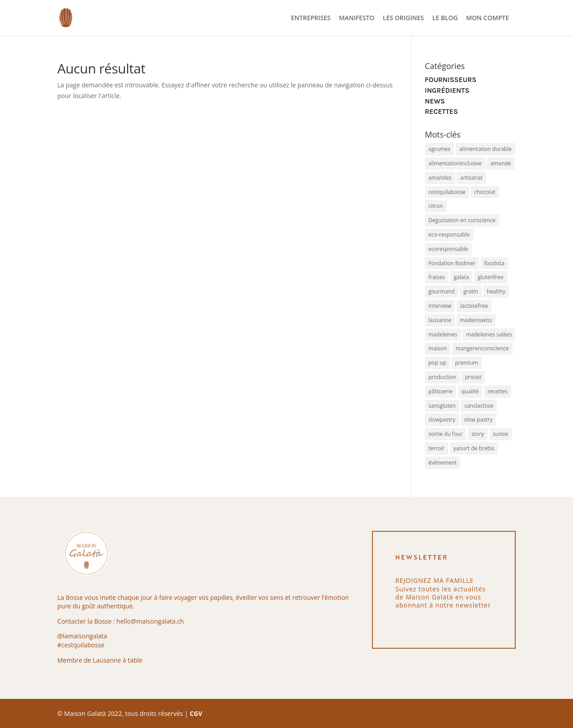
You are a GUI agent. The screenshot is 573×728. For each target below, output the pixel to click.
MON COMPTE (487, 18)
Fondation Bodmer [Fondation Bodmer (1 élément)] (452, 263)
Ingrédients (447, 90)
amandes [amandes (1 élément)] (440, 178)
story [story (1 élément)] (478, 434)
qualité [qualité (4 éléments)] (470, 391)
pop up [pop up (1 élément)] (437, 363)
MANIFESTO (357, 18)
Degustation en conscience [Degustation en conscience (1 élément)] (462, 220)
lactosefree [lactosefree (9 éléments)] (474, 306)
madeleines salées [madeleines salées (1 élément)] (489, 334)
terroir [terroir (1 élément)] (436, 448)
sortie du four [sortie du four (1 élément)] (445, 434)
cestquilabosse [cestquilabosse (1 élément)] (447, 192)
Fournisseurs (451, 80)
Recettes (441, 111)
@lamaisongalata (82, 636)
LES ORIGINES (403, 18)
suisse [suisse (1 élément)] (500, 434)
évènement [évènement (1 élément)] (443, 463)
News (435, 101)
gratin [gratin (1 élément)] (471, 291)
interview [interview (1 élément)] (440, 306)
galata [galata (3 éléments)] (462, 277)
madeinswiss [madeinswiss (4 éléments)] (476, 320)
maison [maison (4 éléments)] (438, 348)
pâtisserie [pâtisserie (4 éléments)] (440, 391)
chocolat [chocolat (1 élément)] (485, 192)
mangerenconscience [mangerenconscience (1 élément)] (482, 348)
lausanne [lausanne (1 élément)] (440, 320)
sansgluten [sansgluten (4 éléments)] (442, 406)
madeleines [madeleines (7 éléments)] (443, 334)
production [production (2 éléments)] (442, 377)
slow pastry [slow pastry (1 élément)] (478, 420)
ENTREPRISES (311, 18)
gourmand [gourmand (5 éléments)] (441, 291)
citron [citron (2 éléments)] (436, 206)
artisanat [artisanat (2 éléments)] (471, 178)
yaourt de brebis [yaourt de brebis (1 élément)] (474, 448)
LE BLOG (445, 18)
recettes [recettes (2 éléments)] (498, 391)
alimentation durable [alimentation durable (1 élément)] (485, 149)
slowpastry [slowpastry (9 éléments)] (442, 420)
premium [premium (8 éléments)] (466, 363)
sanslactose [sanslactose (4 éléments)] (479, 406)
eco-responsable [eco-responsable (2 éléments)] (449, 235)
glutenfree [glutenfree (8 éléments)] (491, 277)
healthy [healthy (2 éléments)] (496, 291)
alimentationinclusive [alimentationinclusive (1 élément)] (455, 163)
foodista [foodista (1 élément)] (495, 263)
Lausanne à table (118, 660)
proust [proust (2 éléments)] (473, 377)
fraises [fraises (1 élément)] (437, 277)
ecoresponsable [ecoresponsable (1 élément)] (448, 249)
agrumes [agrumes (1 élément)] (439, 149)
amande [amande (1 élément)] (500, 163)
